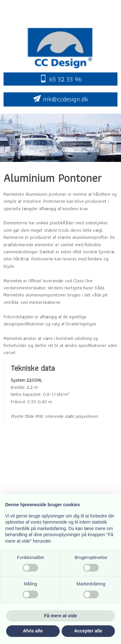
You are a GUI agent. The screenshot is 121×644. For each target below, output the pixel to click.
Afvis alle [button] (33, 631)
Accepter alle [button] (88, 631)
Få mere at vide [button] (61, 616)
